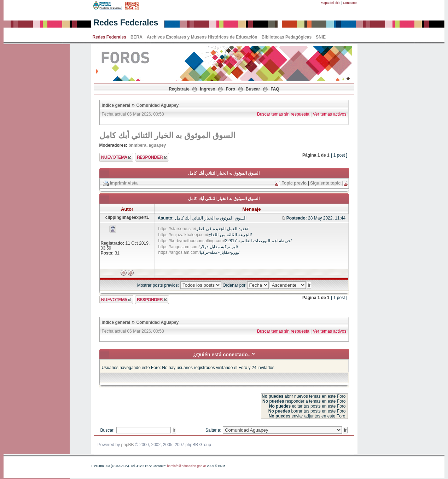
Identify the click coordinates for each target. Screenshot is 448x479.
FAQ (275, 89)
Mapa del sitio (331, 3)
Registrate (179, 89)
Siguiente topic (325, 183)
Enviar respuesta (152, 157)
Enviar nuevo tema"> (116, 157)
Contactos (350, 3)
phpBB (128, 445)
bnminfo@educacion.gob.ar (186, 466)
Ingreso (208, 89)
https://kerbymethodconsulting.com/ (192, 241)
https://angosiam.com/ (179, 247)
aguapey (158, 145)
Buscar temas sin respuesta (283, 114)
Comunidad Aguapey (158, 105)
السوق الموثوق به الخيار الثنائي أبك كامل (167, 135)
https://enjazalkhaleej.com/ (183, 235)
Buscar (253, 89)
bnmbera (137, 145)
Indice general (116, 105)
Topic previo (294, 183)
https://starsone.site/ (177, 229)
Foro (231, 89)
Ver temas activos (330, 114)
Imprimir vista (124, 183)
